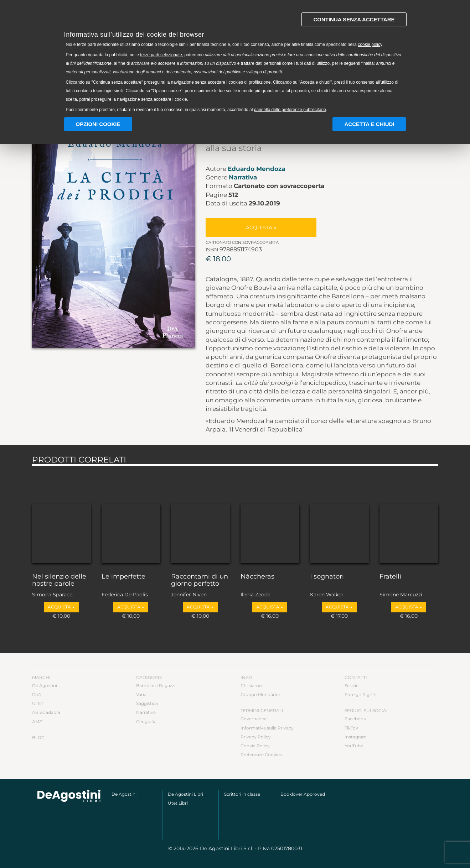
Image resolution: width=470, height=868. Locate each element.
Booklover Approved (303, 794)
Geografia (146, 721)
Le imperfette (123, 577)
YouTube (354, 746)
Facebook (355, 719)
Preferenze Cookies (261, 755)
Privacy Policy (256, 737)
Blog (38, 738)
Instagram (356, 737)
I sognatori (327, 577)
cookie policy (370, 45)
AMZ (37, 721)
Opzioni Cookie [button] (98, 124)
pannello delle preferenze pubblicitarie (290, 110)
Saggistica (147, 703)
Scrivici (352, 686)
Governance (254, 719)
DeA (37, 694)
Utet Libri (178, 803)
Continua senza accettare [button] (354, 19)
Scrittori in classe (242, 794)
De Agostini (45, 686)
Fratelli (390, 577)
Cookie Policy (255, 746)
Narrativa (243, 177)
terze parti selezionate (161, 55)
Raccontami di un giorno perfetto (200, 580)
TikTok (351, 728)
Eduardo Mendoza (256, 169)
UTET (38, 703)
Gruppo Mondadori (261, 694)
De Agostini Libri (185, 794)
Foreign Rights (360, 694)
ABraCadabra (46, 712)
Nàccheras (257, 577)
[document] (235, 61)
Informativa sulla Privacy (267, 728)
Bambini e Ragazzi (156, 686)
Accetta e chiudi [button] (369, 124)
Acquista (261, 228)
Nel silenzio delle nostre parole (59, 580)
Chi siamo (251, 686)
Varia (141, 694)
